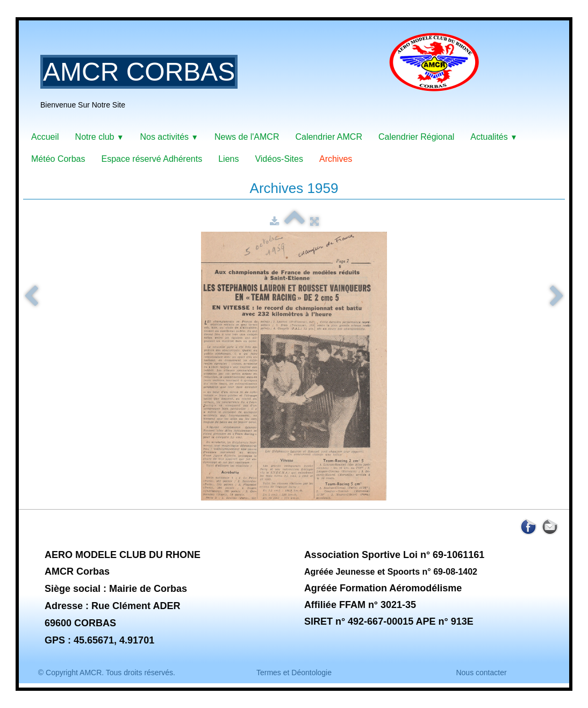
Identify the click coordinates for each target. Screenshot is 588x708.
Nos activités (169, 137)
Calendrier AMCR (328, 137)
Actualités (494, 137)
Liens (228, 159)
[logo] (264, 78)
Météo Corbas (58, 159)
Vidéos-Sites (279, 159)
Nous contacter (481, 673)
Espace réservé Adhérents (152, 159)
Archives (336, 159)
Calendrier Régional (416, 137)
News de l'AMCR (247, 137)
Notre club (100, 137)
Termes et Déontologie (294, 673)
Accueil (45, 137)
